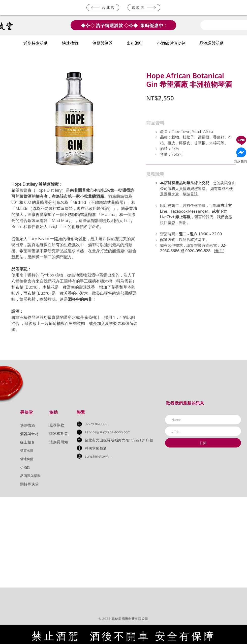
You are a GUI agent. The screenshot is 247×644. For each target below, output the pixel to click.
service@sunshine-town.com (108, 432)
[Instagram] (79, 456)
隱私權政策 (59, 433)
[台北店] (103, 8)
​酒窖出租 (27, 451)
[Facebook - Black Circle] (79, 448)
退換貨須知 (59, 442)
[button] (35, 44)
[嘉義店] (144, 8)
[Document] (241, 140)
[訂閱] (203, 443)
